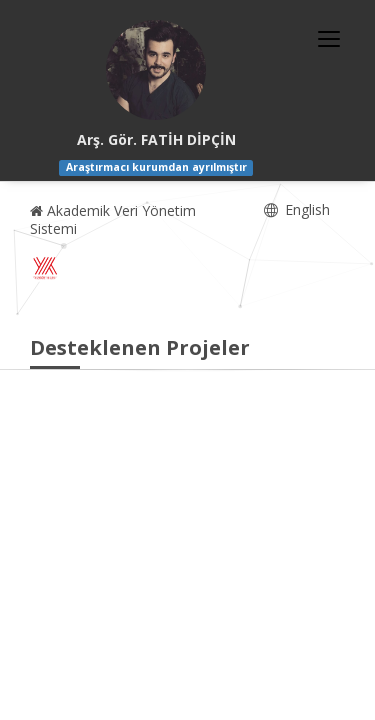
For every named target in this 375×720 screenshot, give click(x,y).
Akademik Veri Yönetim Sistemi (113, 219)
